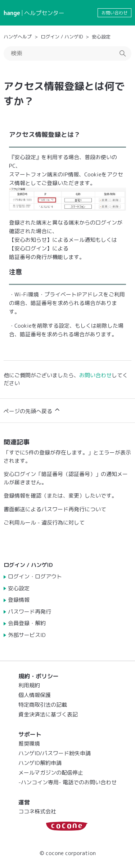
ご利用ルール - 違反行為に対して (44, 523)
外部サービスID (27, 635)
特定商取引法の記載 (43, 705)
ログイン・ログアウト (35, 576)
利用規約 (29, 685)
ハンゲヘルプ (18, 37)
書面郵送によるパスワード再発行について (55, 509)
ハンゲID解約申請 (40, 763)
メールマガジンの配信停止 (51, 773)
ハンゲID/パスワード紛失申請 (55, 753)
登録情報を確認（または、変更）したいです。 (60, 496)
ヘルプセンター (44, 13)
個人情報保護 (35, 695)
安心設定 (101, 37)
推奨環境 (29, 744)
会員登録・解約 (27, 623)
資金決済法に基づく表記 (48, 714)
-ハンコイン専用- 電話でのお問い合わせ (67, 782)
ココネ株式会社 (37, 811)
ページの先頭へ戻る (32, 410)
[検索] (67, 54)
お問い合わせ (114, 13)
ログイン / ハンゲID (62, 37)
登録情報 (19, 600)
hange (12, 13)
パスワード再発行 (30, 612)
